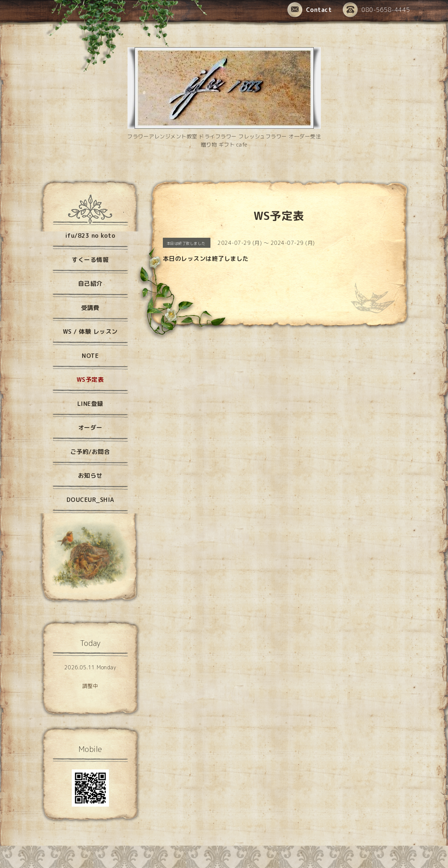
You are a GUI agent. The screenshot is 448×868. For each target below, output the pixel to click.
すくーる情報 (90, 260)
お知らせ (90, 475)
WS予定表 (90, 379)
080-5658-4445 (376, 10)
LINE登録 (90, 404)
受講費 (90, 308)
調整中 (90, 686)
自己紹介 (90, 284)
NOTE (90, 356)
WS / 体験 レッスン (90, 331)
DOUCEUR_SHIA (90, 500)
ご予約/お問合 (90, 452)
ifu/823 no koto (90, 236)
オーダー (90, 427)
